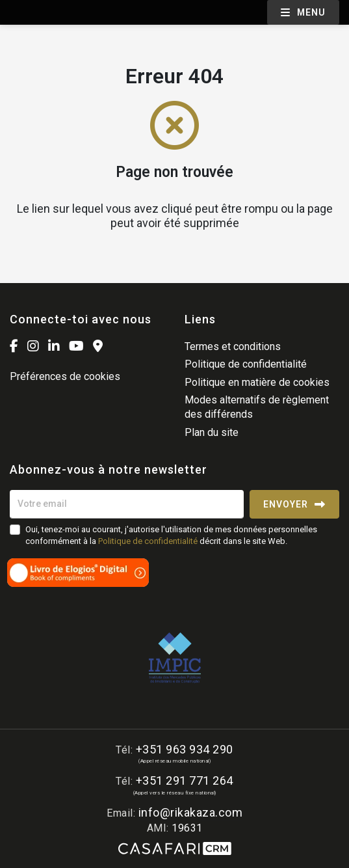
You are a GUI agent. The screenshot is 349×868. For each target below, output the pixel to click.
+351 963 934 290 (185, 749)
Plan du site (212, 432)
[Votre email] (127, 504)
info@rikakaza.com (191, 812)
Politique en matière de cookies (257, 382)
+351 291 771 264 (185, 780)
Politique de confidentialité (246, 364)
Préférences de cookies (65, 376)
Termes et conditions (233, 346)
